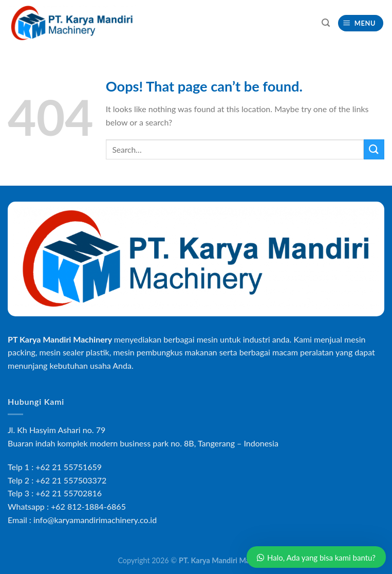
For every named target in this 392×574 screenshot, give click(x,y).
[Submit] (374, 149)
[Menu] (361, 23)
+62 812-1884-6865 (88, 506)
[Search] (326, 23)
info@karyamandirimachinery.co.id (95, 520)
